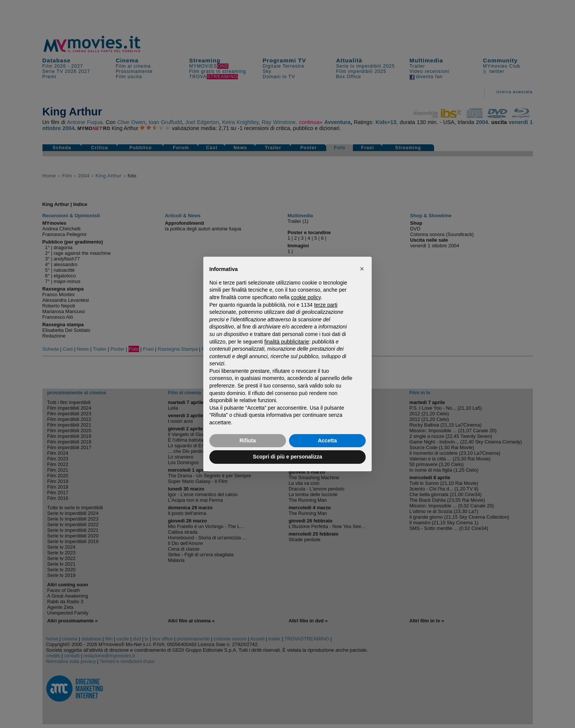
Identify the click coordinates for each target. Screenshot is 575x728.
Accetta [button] (328, 440)
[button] (362, 269)
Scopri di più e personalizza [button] (287, 457)
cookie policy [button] (306, 297)
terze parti (326, 305)
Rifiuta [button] (248, 440)
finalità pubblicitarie (287, 342)
